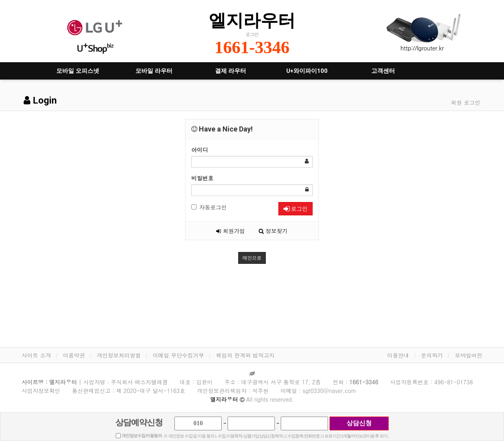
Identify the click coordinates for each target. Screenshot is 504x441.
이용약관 (74, 355)
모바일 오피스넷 (78, 71)
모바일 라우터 (154, 71)
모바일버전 (469, 355)
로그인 (296, 209)
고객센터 (383, 71)
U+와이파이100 (307, 71)
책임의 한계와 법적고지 (245, 355)
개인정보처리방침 (119, 355)
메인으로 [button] (252, 258)
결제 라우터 (231, 71)
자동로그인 (209, 207)
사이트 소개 (36, 355)
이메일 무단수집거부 (179, 355)
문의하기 (432, 355)
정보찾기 (273, 231)
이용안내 (398, 355)
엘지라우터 (252, 20)
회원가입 (231, 231)
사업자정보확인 (41, 391)
